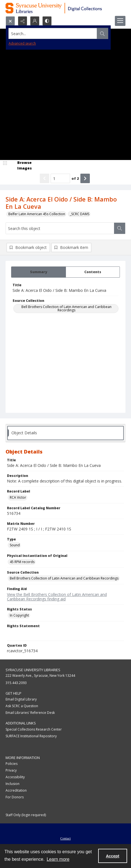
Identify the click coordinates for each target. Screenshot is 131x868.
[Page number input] (60, 178)
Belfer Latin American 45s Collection (37, 214)
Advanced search (22, 43)
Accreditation (16, 790)
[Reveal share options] (23, 21)
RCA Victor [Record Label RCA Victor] (18, 497)
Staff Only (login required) (26, 815)
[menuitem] (65, 838)
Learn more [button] (58, 859)
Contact (65, 838)
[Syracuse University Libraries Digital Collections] (65, 8)
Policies (12, 764)
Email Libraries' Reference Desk (30, 713)
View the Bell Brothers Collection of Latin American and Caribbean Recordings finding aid (57, 597)
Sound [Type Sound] (15, 545)
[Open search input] (10, 21)
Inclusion (13, 784)
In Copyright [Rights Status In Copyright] (19, 615)
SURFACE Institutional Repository (31, 736)
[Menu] (120, 21)
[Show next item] (85, 178)
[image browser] (21, 165)
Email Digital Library (21, 699)
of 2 (75, 178)
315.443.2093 (16, 683)
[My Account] (35, 21)
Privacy (11, 770)
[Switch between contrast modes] (47, 21)
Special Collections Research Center (34, 729)
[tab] (39, 272)
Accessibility (15, 777)
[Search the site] (53, 33)
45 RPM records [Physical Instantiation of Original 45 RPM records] (22, 562)
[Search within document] (120, 228)
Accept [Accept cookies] (113, 856)
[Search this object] (60, 228)
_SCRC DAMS (80, 214)
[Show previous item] (45, 178)
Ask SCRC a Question (22, 706)
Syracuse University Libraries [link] (33, 670)
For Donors (15, 797)
